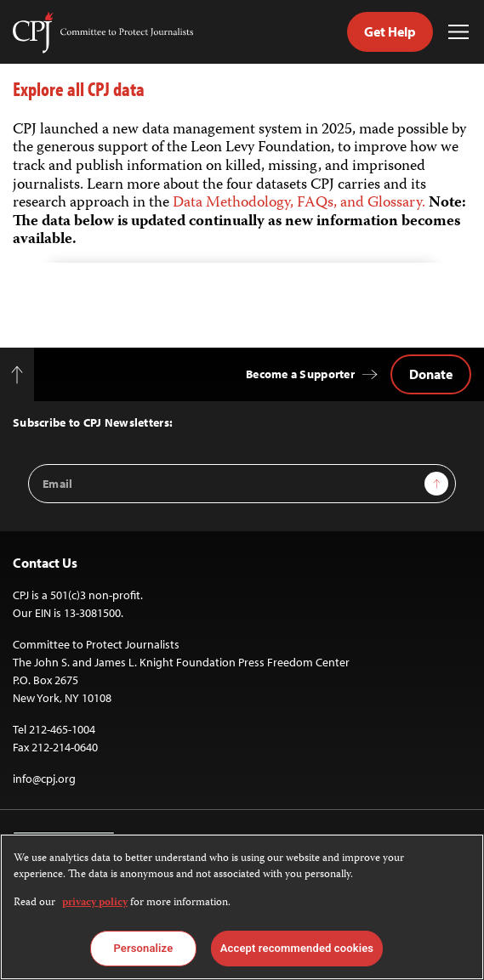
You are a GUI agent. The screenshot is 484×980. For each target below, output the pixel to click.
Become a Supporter (300, 374)
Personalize (143, 948)
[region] (242, 907)
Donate (431, 374)
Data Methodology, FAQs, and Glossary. (301, 203)
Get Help (390, 31)
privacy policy (95, 903)
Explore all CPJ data (79, 89)
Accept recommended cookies (297, 948)
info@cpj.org (44, 779)
